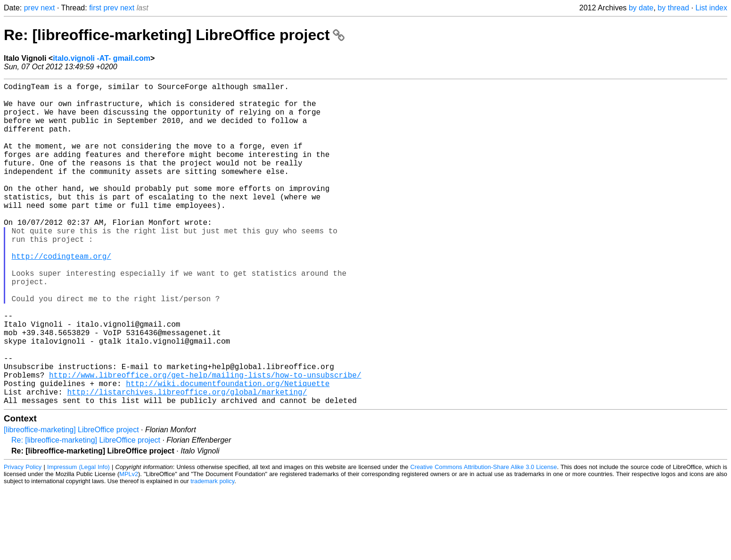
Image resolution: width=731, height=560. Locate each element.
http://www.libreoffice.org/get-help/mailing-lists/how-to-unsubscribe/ (205, 441)
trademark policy (212, 553)
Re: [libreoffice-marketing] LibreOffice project (174, 35)
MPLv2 (129, 546)
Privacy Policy (23, 539)
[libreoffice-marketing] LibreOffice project (71, 501)
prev (31, 8)
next (48, 8)
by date (641, 8)
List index (711, 8)
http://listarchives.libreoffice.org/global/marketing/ (187, 461)
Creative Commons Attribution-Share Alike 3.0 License (484, 539)
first (95, 8)
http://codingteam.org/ (62, 296)
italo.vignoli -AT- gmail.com (102, 58)
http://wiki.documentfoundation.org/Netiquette (228, 451)
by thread (673, 8)
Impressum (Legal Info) (78, 539)
